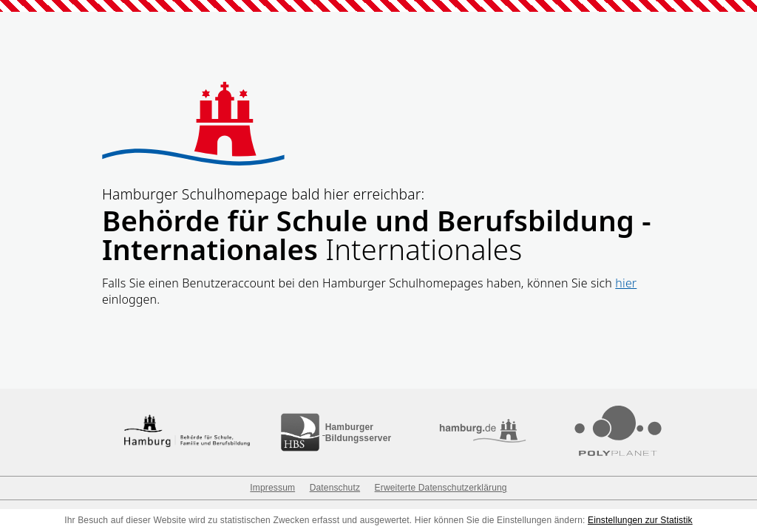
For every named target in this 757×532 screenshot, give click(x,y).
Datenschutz (335, 488)
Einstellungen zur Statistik (640, 520)
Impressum (272, 488)
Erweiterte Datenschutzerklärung (441, 488)
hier (626, 283)
